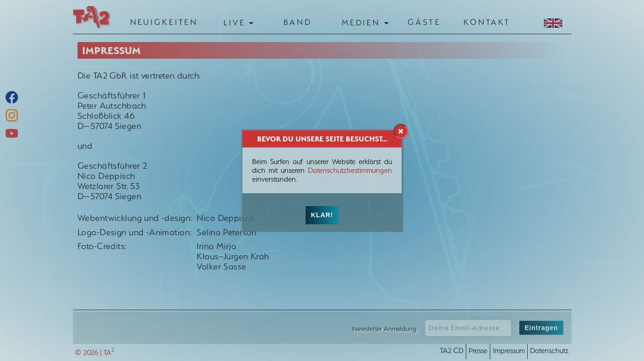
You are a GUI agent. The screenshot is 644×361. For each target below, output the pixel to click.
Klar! (322, 215)
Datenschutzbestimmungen (350, 170)
